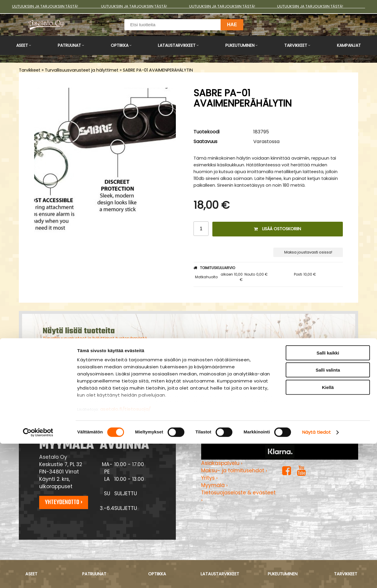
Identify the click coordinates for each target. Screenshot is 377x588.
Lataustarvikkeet (177, 45)
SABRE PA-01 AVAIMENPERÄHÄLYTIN (158, 70)
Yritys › (209, 478)
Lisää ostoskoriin (277, 229)
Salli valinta (328, 514)
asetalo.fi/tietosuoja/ (125, 553)
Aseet (22, 45)
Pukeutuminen (240, 45)
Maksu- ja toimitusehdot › (234, 471)
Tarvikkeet (296, 45)
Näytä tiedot (316, 576)
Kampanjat (349, 45)
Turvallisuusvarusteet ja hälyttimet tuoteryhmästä (95, 338)
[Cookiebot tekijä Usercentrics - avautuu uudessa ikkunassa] (38, 577)
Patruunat (69, 45)
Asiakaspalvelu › (222, 463)
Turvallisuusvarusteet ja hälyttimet (82, 70)
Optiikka (120, 45)
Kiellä (328, 532)
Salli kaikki (328, 497)
